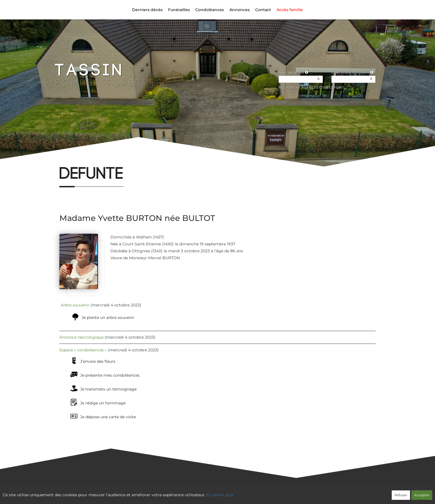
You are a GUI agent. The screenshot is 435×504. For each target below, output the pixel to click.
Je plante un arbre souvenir (108, 317)
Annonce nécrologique (81, 337)
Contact (263, 10)
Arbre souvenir (75, 305)
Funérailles (179, 10)
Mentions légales (268, 492)
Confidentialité (215, 492)
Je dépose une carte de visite (108, 417)
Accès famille (290, 10)
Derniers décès (147, 10)
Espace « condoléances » (83, 350)
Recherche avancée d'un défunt (311, 87)
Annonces (240, 10)
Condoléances (210, 10)
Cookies (240, 492)
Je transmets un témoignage (108, 389)
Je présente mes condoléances (110, 375)
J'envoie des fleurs (98, 361)
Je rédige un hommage (103, 403)
